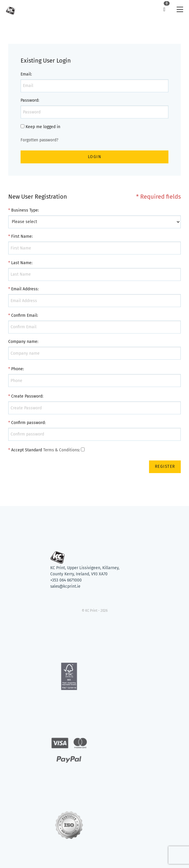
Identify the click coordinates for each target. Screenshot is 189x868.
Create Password (27, 397)
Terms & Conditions (61, 450)
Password (29, 100)
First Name (21, 237)
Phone (17, 369)
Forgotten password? (40, 140)
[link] (10, 10)
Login (95, 157)
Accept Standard (27, 450)
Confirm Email (24, 315)
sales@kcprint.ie (66, 587)
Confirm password (28, 423)
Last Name (21, 263)
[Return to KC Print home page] (95, 547)
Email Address (24, 289)
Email (26, 74)
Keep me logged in (43, 127)
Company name (23, 342)
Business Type (25, 210)
